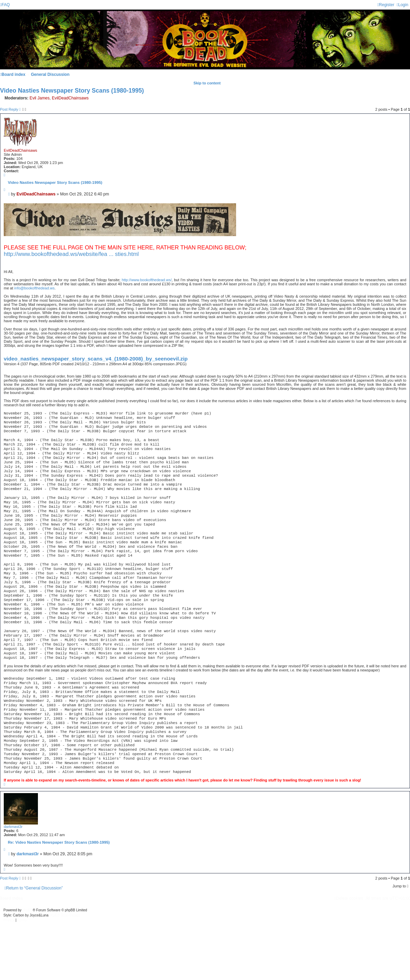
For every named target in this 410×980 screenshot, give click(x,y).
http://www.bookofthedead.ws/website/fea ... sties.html (71, 254)
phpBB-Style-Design (65, 915)
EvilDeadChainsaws (70, 98)
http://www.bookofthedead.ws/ (147, 280)
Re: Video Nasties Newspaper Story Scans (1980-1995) (59, 842)
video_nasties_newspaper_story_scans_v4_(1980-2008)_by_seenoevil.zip (96, 359)
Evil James (40, 98)
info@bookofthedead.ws (35, 288)
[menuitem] (5, 5)
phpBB (28, 910)
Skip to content (207, 83)
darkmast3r (13, 827)
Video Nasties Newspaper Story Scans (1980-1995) (72, 91)
